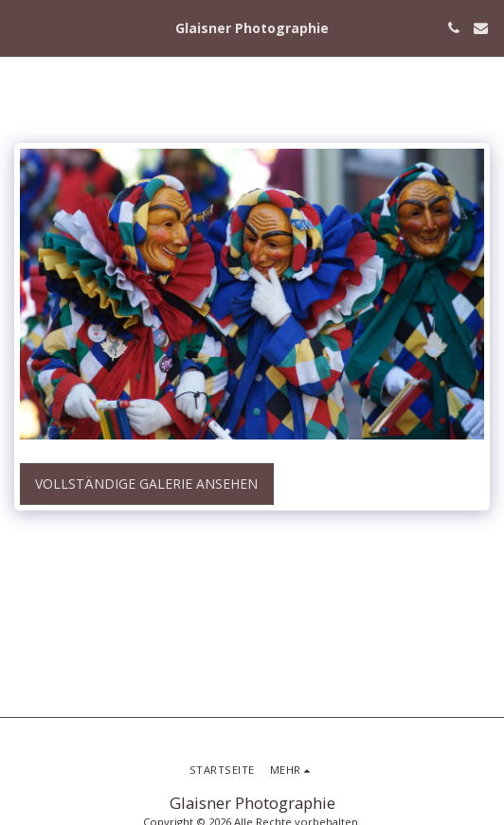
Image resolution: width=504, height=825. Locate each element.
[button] (21, 27)
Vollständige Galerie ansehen (146, 484)
